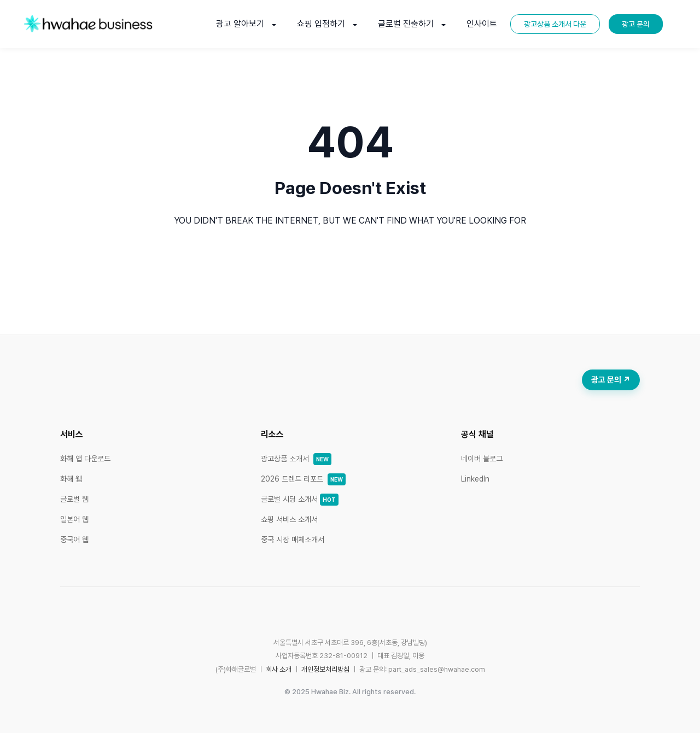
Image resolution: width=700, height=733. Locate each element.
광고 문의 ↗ (611, 380)
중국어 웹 (74, 540)
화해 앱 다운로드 (85, 459)
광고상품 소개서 (296, 459)
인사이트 (482, 24)
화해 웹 (71, 479)
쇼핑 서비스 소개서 (289, 519)
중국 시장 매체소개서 (293, 540)
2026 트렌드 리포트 (303, 479)
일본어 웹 (74, 519)
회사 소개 (279, 669)
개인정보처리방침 (325, 669)
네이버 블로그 (482, 459)
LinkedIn (475, 479)
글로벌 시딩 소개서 (300, 499)
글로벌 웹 (74, 499)
